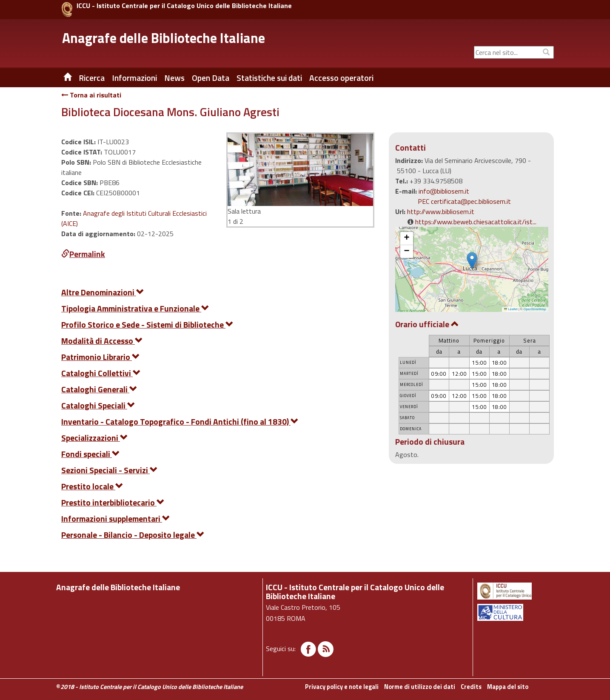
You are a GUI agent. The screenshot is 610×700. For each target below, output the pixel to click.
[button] (472, 261)
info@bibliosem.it (444, 191)
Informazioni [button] (134, 78)
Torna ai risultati (91, 95)
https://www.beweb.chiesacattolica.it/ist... (476, 222)
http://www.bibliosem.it (441, 211)
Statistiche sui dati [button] (269, 78)
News (174, 78)
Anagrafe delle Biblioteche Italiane (164, 38)
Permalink (83, 254)
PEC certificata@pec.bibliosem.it (464, 201)
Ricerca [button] (92, 78)
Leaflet (511, 309)
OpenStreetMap (535, 309)
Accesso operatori (341, 78)
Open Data (211, 78)
